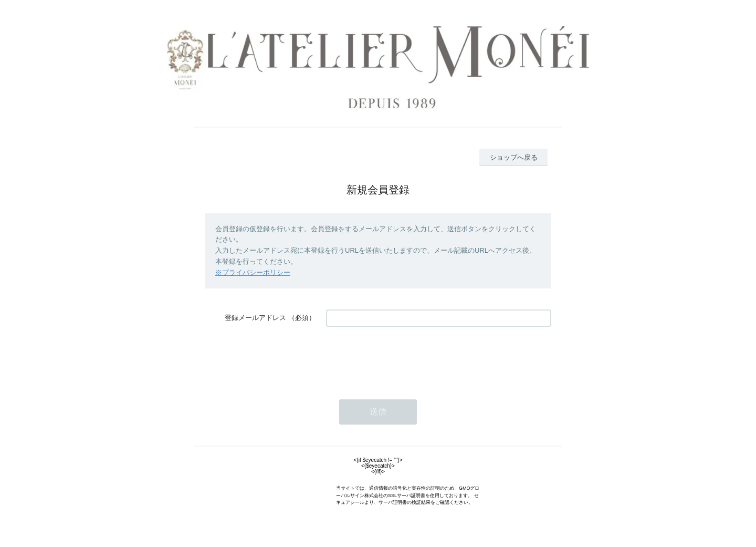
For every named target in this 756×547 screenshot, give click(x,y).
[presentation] (406, 358)
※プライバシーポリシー (253, 272)
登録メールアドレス (255, 318)
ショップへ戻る (514, 157)
